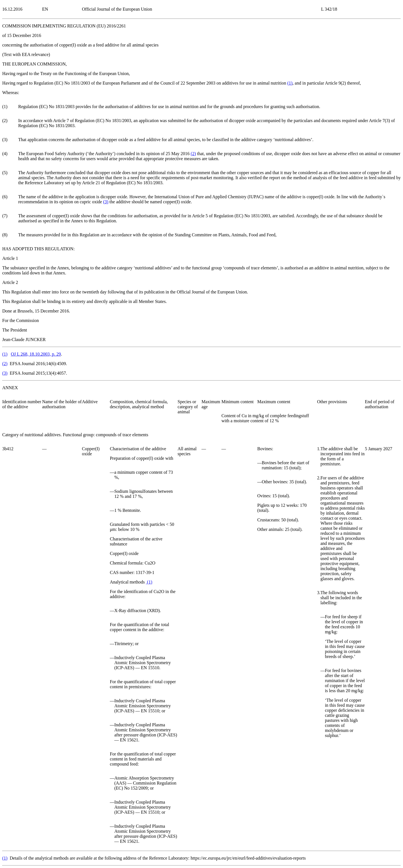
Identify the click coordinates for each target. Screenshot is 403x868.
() (290, 83)
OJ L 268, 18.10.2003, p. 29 (36, 354)
